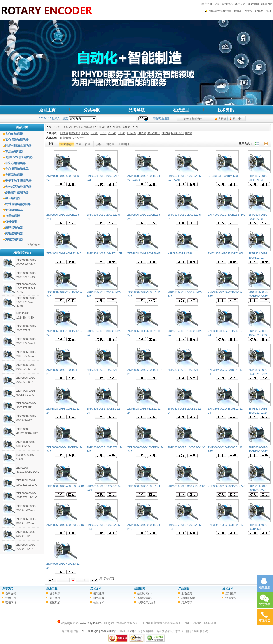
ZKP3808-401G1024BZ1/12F (104, 254)
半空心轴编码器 (15, 163)
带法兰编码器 (14, 151)
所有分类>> (34, 245)
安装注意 (99, 594)
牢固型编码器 (14, 175)
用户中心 (238, 119)
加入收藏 (266, 4)
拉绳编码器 (13, 216)
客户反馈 (240, 4)
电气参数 (99, 598)
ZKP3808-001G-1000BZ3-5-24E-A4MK (27, 302)
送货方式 (228, 589)
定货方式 (96, 589)
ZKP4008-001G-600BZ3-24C (64, 254)
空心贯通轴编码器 (17, 169)
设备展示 (55, 594)
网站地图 (253, 4)
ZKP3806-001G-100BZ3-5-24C (186, 447)
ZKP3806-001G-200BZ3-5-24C (227, 486)
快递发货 (231, 598)
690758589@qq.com (93, 631)
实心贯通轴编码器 (17, 140)
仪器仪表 (11, 222)
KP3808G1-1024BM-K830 (224, 176)
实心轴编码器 (14, 134)
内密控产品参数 (147, 603)
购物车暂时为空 (193, 119)
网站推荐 (66, 144)
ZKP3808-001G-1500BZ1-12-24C (258, 258)
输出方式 (99, 603)
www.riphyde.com (90, 623)
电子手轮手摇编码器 (18, 181)
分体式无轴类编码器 (18, 187)
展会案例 (55, 598)
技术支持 (11, 598)
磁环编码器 (13, 198)
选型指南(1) (145, 594)
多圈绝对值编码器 (17, 192)
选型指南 (140, 589)
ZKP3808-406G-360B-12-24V (226, 525)
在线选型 (181, 110)
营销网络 (11, 603)
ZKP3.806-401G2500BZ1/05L (226, 254)
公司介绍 (11, 594)
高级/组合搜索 (161, 119)
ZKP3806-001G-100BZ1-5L (144, 486)
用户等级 (187, 603)
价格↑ (88, 144)
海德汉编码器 (14, 239)
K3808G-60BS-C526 (180, 254)
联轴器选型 (188, 598)
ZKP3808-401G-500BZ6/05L (145, 254)
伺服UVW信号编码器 (19, 157)
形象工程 (52, 589)
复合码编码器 (14, 210)
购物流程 (187, 594)
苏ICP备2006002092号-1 (121, 631)
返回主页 (47, 110)
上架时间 (123, 144)
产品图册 (184, 589)
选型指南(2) (145, 598)
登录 (217, 4)
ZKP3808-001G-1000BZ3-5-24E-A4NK (27, 289)
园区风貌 (55, 603)
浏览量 (110, 144)
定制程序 (231, 594)
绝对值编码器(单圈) (18, 204)
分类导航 (92, 110)
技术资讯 (226, 110)
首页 (66, 127)
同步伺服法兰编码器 (18, 146)
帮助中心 (227, 4)
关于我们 (8, 589)
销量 (78, 144)
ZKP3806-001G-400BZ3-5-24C (65, 486)
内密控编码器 (14, 233)
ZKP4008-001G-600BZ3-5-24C (227, 215)
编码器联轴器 (14, 228)
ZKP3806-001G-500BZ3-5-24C (65, 525)
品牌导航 (136, 110)
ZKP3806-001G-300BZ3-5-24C (186, 486)
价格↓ (99, 144)
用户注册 (207, 4)
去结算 (222, 119)
